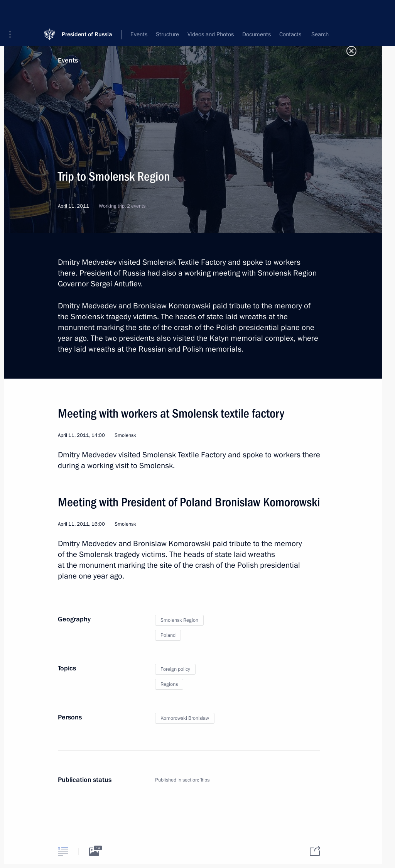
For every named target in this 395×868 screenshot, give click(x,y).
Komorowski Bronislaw (185, 718)
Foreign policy (175, 669)
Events (68, 60)
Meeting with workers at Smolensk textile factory (171, 413)
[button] (13, 12)
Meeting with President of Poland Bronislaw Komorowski (189, 502)
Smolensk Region (179, 620)
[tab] (63, 852)
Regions (169, 684)
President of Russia (87, 11)
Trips (205, 780)
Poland (168, 635)
